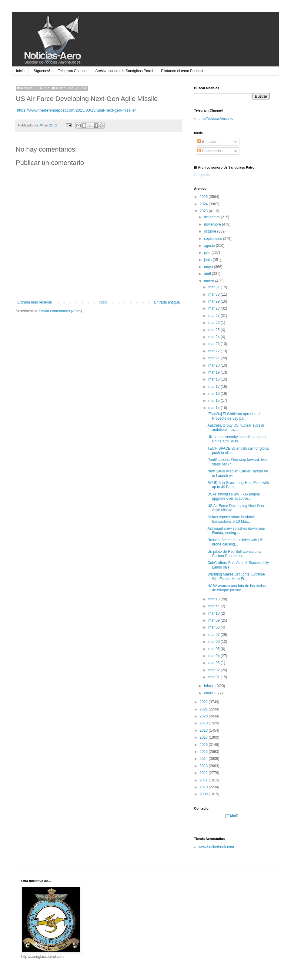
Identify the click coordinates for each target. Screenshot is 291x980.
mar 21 (214, 358)
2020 (204, 716)
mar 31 (214, 287)
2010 (204, 787)
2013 (204, 766)
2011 (204, 780)
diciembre (212, 217)
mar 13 (214, 599)
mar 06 (214, 642)
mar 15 (214, 401)
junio (208, 260)
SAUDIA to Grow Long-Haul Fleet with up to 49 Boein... (238, 485)
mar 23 (214, 344)
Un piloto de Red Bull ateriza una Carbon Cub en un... (234, 554)
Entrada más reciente (35, 302)
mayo (209, 267)
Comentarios (210, 151)
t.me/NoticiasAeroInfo (216, 119)
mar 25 (214, 330)
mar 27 (214, 316)
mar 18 (214, 379)
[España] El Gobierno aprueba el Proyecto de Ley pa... (234, 416)
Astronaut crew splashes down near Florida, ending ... (236, 531)
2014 (204, 759)
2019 (204, 723)
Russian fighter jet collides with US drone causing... (235, 542)
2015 (204, 752)
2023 (204, 211)
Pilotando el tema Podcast (182, 71)
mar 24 (214, 337)
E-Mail (232, 816)
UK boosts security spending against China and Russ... (237, 439)
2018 (204, 730)
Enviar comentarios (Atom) (60, 311)
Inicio (20, 71)
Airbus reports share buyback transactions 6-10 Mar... (231, 519)
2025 (204, 197)
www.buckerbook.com (216, 847)
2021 (204, 709)
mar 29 (214, 301)
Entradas (207, 142)
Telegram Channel (73, 71)
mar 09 (214, 620)
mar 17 (214, 387)
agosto (210, 246)
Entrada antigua (167, 302)
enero (209, 693)
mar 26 (214, 323)
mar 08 (214, 627)
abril (208, 274)
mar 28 (214, 308)
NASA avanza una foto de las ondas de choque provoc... (236, 588)
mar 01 (214, 677)
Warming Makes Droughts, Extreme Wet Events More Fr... (236, 576)
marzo (210, 281)
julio (208, 253)
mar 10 (214, 613)
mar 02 (214, 670)
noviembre (213, 224)
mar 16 (214, 394)
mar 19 (214, 372)
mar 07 (214, 635)
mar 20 (214, 365)
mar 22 (214, 351)
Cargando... (204, 175)
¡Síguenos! (41, 71)
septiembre (214, 239)
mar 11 (214, 606)
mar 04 (214, 656)
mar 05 (214, 649)
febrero (210, 686)
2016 (204, 745)
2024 (204, 204)
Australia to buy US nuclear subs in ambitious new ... (236, 428)
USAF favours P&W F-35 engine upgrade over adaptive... (234, 496)
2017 (204, 737)
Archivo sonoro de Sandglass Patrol (124, 71)
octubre (211, 231)
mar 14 (214, 408)
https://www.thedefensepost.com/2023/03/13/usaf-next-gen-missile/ (76, 110)
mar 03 (214, 663)
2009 (204, 794)
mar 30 (214, 294)
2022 (204, 702)
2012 (204, 773)
